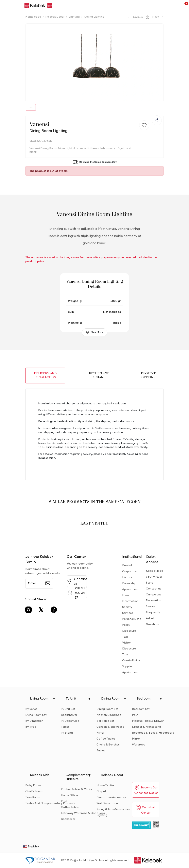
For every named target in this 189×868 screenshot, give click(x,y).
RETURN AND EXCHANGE (99, 375)
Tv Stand (67, 733)
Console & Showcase (110, 727)
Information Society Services (130, 607)
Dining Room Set (107, 709)
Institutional (132, 557)
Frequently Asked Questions (153, 618)
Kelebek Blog (155, 571)
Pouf (135, 715)
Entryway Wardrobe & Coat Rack (83, 813)
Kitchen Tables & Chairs (77, 789)
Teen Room (33, 797)
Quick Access (152, 559)
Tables (65, 727)
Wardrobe (139, 744)
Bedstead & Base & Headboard (153, 733)
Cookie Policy (131, 660)
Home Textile (105, 785)
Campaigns (154, 594)
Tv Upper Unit (70, 721)
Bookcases (68, 819)
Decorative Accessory (111, 797)
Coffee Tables (106, 739)
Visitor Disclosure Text (129, 648)
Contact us (154, 588)
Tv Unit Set (68, 709)
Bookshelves (69, 715)
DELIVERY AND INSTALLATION (45, 375)
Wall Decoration (107, 803)
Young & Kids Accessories (113, 809)
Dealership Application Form (130, 589)
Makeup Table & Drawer (148, 721)
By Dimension (34, 721)
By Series (31, 709)
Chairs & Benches (108, 744)
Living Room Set (36, 715)
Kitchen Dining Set (109, 715)
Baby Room (33, 785)
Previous (135, 17)
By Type (31, 727)
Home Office (69, 795)
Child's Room (34, 791)
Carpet (101, 791)
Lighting (102, 815)
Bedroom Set (141, 709)
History (127, 577)
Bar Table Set (105, 721)
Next (158, 17)
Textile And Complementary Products (50, 803)
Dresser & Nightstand (146, 727)
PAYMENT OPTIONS (148, 375)
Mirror (100, 733)
